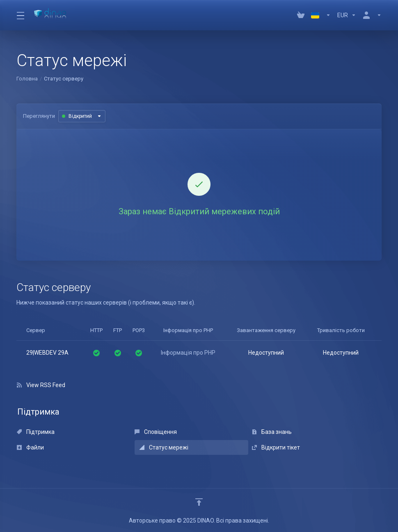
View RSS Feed (41, 385)
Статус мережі (164, 447)
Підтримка (36, 432)
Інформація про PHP (188, 353)
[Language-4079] (321, 15)
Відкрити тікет (276, 447)
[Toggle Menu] (20, 15)
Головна (27, 79)
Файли (30, 447)
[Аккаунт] (371, 15)
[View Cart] (301, 15)
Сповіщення (156, 432)
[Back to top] (199, 502)
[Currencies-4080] (347, 15)
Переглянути (39, 116)
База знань (272, 432)
